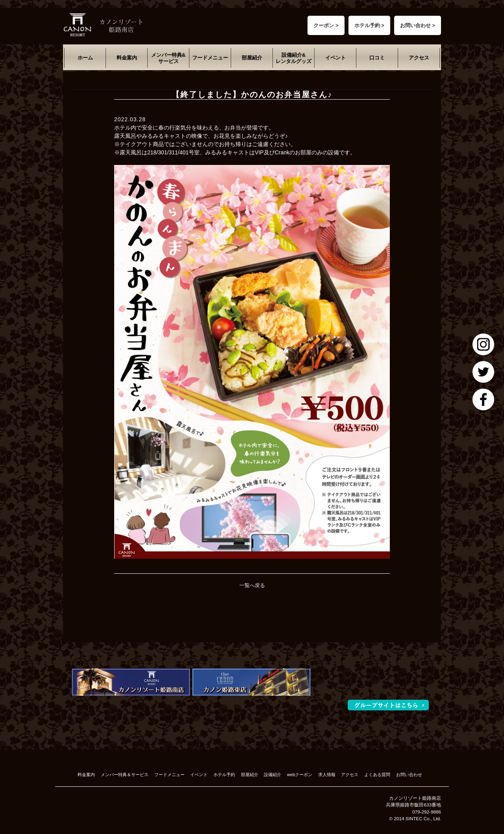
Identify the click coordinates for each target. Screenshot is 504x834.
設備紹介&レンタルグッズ (294, 58)
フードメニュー (210, 58)
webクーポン (300, 775)
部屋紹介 (252, 58)
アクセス (419, 58)
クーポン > (326, 25)
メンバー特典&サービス (168, 58)
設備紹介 (272, 775)
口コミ (377, 58)
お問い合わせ (409, 775)
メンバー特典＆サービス (125, 775)
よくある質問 (377, 775)
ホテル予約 (224, 775)
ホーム (85, 58)
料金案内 (127, 58)
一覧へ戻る (252, 585)
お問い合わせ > (418, 25)
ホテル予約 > (369, 25)
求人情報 (327, 775)
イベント (335, 58)
